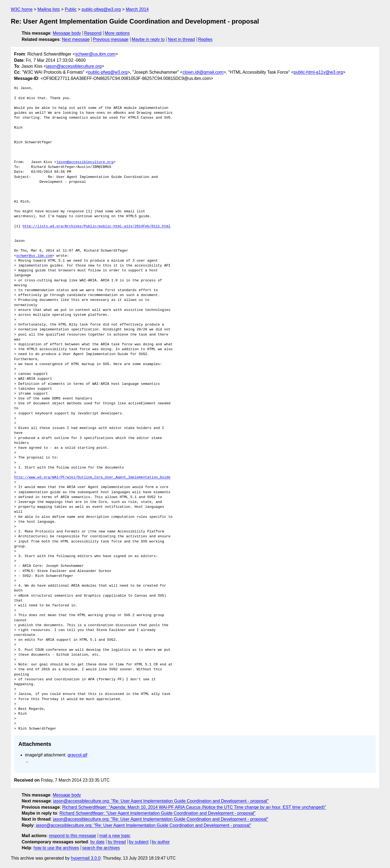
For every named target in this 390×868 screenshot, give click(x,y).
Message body (67, 33)
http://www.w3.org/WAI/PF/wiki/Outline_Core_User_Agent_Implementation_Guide (92, 477)
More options (117, 33)
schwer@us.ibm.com (95, 54)
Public (71, 9)
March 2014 (137, 9)
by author (161, 842)
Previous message (111, 39)
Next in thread (181, 39)
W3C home (22, 9)
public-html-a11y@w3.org (318, 72)
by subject (139, 842)
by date (97, 842)
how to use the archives (56, 848)
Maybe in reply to (148, 39)
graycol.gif (77, 755)
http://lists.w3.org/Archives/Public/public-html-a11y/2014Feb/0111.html (96, 226)
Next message (76, 39)
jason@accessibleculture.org (74, 66)
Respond (93, 33)
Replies (205, 39)
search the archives (101, 848)
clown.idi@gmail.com (203, 72)
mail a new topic (115, 836)
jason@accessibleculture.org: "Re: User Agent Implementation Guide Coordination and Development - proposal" (161, 801)
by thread (117, 842)
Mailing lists (49, 9)
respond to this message (72, 836)
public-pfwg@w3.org (101, 9)
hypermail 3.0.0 (85, 858)
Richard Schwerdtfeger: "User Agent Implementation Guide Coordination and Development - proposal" (158, 813)
